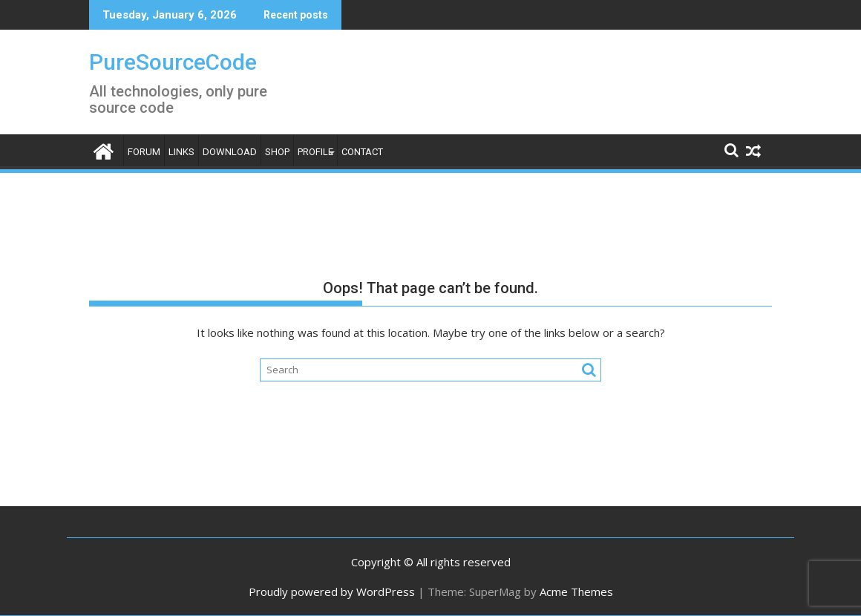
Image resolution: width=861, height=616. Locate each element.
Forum (144, 152)
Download (230, 152)
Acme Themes (576, 592)
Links (181, 152)
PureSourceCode (173, 62)
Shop (277, 152)
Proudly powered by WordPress (332, 592)
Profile (315, 152)
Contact (362, 152)
